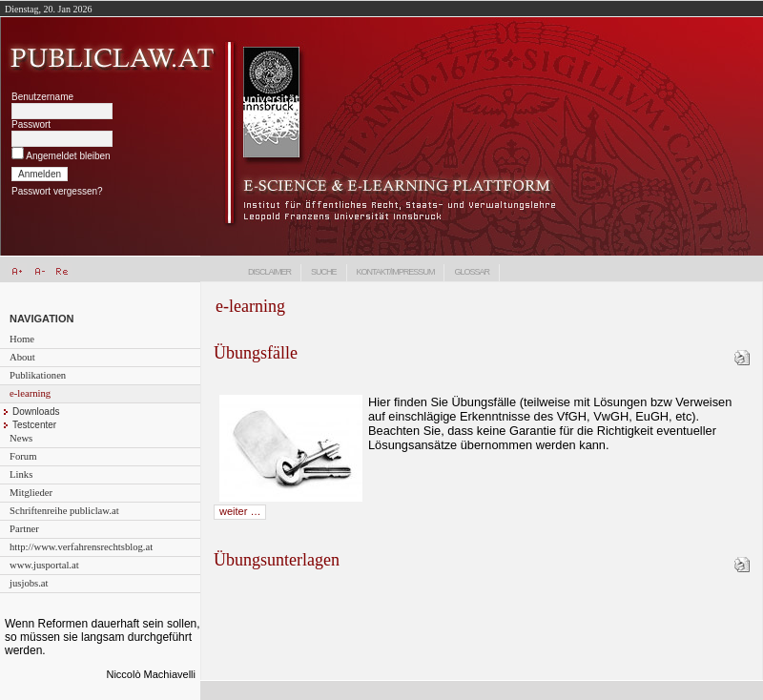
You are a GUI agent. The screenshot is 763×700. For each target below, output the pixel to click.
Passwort (31, 124)
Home (22, 339)
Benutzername (42, 97)
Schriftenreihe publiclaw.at (64, 511)
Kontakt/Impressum (396, 272)
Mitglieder (31, 493)
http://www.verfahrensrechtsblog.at (81, 547)
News (21, 438)
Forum (23, 456)
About (22, 357)
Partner (24, 529)
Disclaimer (269, 272)
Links (21, 474)
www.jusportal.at (44, 565)
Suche (324, 272)
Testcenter (34, 425)
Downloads (36, 412)
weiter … (240, 511)
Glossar (472, 272)
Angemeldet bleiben (68, 156)
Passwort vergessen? (57, 191)
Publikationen (38, 375)
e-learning (30, 393)
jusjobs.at (29, 583)
